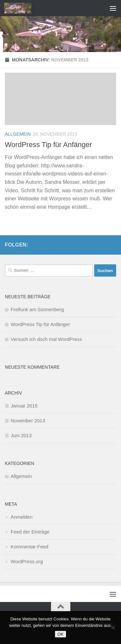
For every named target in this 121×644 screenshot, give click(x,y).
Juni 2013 (21, 435)
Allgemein (18, 134)
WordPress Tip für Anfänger (48, 145)
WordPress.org (27, 561)
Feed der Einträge (30, 532)
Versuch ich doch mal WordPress (46, 339)
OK (60, 634)
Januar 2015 (24, 406)
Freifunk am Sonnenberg (37, 309)
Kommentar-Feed (30, 547)
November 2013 (28, 421)
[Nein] (113, 628)
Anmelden (22, 517)
